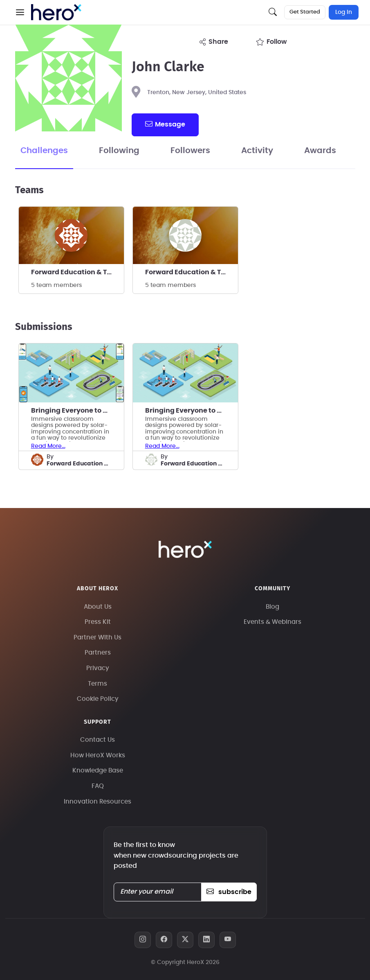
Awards (320, 151)
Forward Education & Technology (77, 272)
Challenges (44, 151)
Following (119, 151)
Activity (257, 151)
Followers (190, 151)
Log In (344, 12)
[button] (20, 12)
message (165, 124)
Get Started (305, 12)
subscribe (229, 892)
